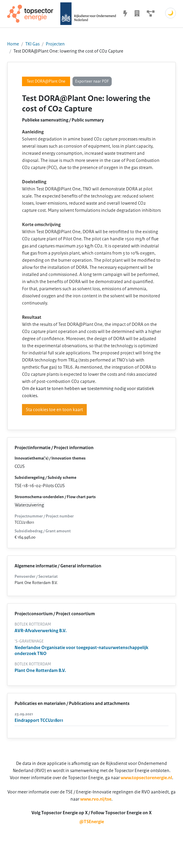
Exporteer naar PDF (92, 81)
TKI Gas (32, 44)
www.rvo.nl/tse (96, 799)
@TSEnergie (92, 822)
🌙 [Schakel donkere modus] (171, 13)
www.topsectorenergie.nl (146, 778)
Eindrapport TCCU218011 (39, 720)
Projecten (55, 44)
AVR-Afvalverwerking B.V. (41, 631)
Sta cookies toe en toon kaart (54, 410)
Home (13, 44)
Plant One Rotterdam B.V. (40, 670)
